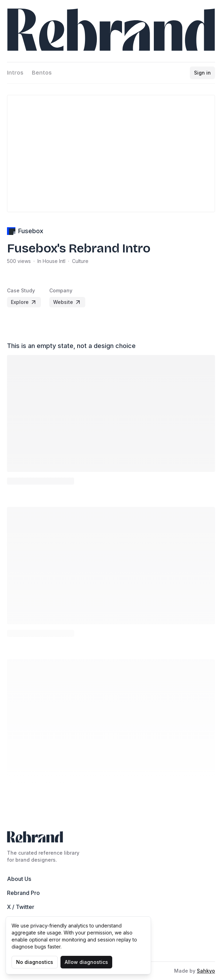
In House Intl (51, 261)
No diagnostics (35, 962)
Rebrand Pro (23, 893)
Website (67, 302)
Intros (15, 73)
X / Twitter (21, 907)
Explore (24, 302)
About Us (19, 879)
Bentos (42, 73)
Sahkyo (206, 971)
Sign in (202, 73)
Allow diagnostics (86, 962)
